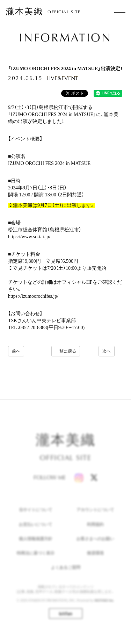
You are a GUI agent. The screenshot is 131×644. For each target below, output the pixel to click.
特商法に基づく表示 (36, 558)
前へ (16, 351)
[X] (94, 483)
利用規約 (95, 529)
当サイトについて (36, 515)
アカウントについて (95, 515)
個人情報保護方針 (36, 544)
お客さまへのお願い (95, 544)
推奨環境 (95, 558)
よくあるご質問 (66, 572)
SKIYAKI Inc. (104, 605)
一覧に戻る (66, 351)
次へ (107, 351)
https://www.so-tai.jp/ (29, 237)
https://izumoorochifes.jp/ (33, 296)
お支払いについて (36, 529)
